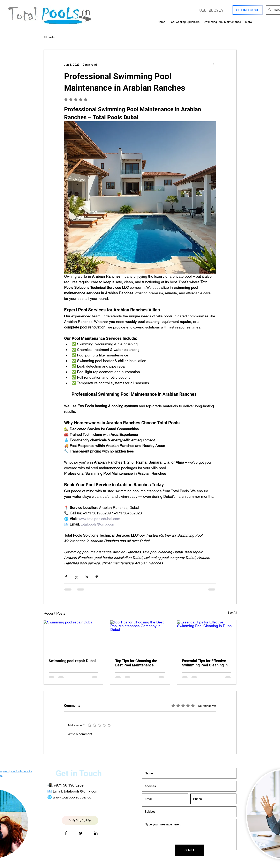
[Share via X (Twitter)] (76, 577)
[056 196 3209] (80, 820)
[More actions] (214, 65)
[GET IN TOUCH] (248, 10)
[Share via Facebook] (66, 577)
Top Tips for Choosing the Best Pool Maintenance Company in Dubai (136, 663)
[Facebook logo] (66, 833)
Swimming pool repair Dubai (72, 661)
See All (232, 613)
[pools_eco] (81, 833)
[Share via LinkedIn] (86, 577)
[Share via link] (96, 577)
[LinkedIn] (96, 833)
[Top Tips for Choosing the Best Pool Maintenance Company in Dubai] (140, 637)
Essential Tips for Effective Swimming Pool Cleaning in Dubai (205, 663)
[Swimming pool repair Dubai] (73, 637)
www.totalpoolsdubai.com (74, 797)
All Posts (49, 37)
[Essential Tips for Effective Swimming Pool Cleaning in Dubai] (207, 637)
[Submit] (189, 850)
